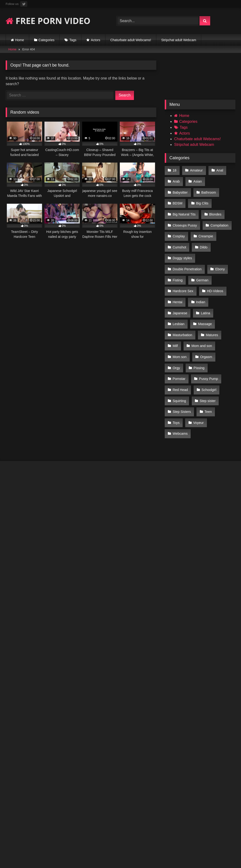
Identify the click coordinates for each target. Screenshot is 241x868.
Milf (175, 319)
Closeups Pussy (210, 210)
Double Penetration (187, 250)
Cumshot (207, 230)
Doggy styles (203, 240)
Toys (196, 379)
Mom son (179, 329)
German (201, 260)
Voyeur (218, 379)
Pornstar (223, 339)
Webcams (180, 389)
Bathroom (180, 190)
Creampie (180, 230)
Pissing (198, 339)
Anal (219, 170)
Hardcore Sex (183, 270)
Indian (200, 279)
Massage (204, 299)
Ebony (219, 250)
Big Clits (179, 200)
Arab (176, 180)
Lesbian (178, 299)
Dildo (176, 240)
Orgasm (205, 329)
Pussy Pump (182, 349)
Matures (211, 309)
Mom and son (201, 319)
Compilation (181, 220)
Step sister (181, 369)
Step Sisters (211, 369)
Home (20, 40)
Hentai (177, 279)
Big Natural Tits (209, 200)
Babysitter (222, 180)
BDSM (205, 190)
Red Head (212, 349)
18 (174, 170)
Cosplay (209, 220)
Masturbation (182, 309)
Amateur (196, 170)
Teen (176, 379)
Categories (47, 40)
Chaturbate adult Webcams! (131, 40)
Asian (197, 180)
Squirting (207, 359)
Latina (205, 290)
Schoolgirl (180, 359)
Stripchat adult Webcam (179, 40)
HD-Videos (214, 270)
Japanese (180, 290)
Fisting (177, 260)
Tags (73, 40)
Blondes (179, 210)
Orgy (176, 339)
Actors (96, 40)
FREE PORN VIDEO (48, 21)
